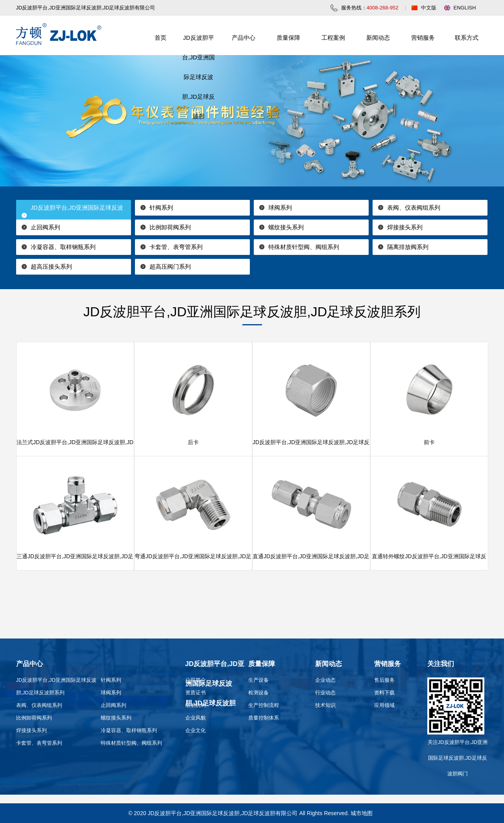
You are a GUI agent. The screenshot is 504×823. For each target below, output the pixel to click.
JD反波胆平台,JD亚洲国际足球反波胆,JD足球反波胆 (198, 77)
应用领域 (384, 705)
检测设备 (258, 693)
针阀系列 (161, 208)
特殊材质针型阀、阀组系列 (304, 247)
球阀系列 (280, 208)
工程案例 (333, 38)
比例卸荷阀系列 (170, 227)
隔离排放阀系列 (408, 247)
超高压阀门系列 (170, 267)
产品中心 (244, 38)
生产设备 (258, 680)
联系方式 (467, 38)
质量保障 (288, 38)
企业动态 (325, 680)
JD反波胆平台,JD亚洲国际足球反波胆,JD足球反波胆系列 (70, 215)
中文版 (429, 8)
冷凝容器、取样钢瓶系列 (63, 247)
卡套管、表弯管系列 (176, 247)
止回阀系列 (45, 227)
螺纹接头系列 (286, 227)
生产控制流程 (264, 705)
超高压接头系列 (51, 267)
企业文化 (196, 730)
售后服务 (384, 680)
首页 (161, 38)
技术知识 (325, 705)
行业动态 (325, 693)
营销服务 (423, 38)
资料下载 (384, 693)
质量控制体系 (264, 718)
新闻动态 (378, 38)
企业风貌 (196, 718)
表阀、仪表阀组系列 (414, 208)
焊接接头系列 (405, 227)
